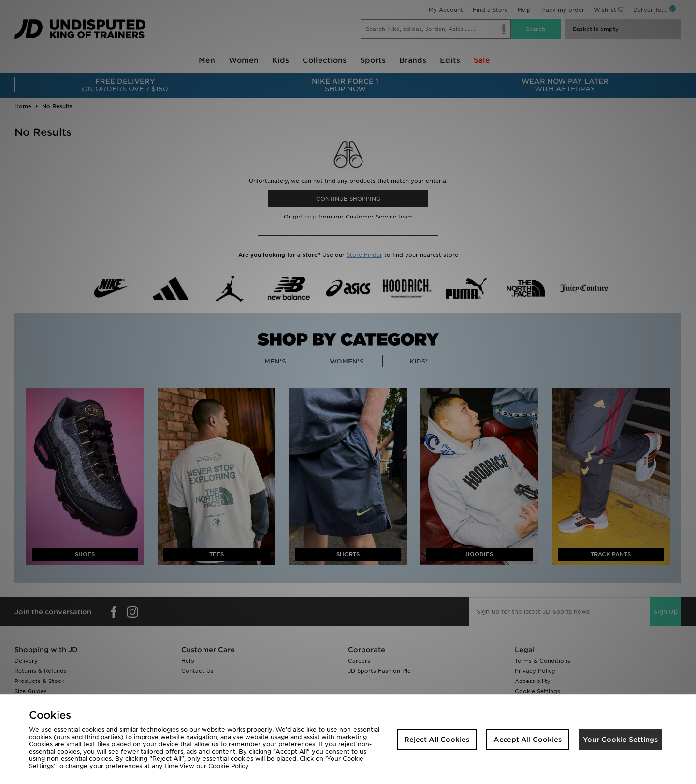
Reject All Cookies (437, 740)
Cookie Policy (229, 766)
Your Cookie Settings (620, 740)
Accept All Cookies (528, 740)
